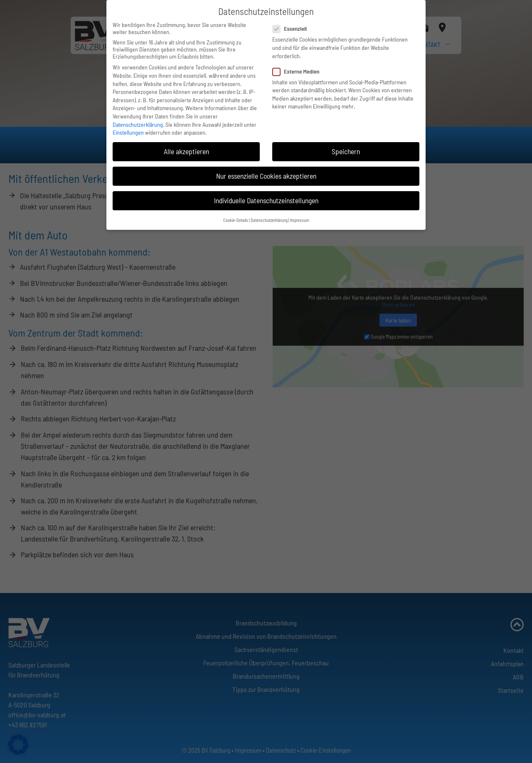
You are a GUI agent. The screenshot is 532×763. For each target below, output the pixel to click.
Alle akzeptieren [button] (186, 147)
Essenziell (292, 24)
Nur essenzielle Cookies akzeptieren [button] (266, 171)
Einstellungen (128, 128)
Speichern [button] (346, 147)
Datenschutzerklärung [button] (269, 215)
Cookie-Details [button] (236, 215)
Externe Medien (299, 66)
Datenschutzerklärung (138, 119)
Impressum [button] (300, 215)
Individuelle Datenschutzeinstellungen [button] (266, 196)
